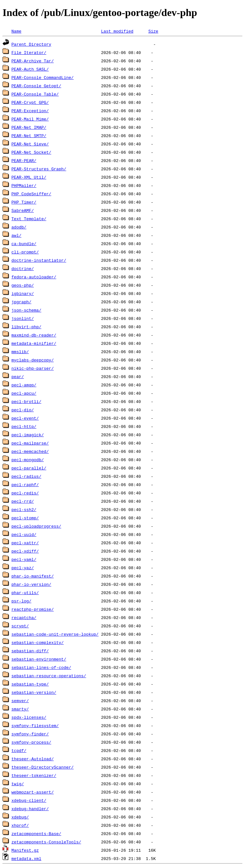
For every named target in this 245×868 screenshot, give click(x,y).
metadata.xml (26, 858)
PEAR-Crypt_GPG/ (30, 102)
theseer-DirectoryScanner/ (43, 767)
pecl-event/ (25, 418)
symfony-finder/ (30, 734)
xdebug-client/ (29, 800)
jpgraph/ (21, 302)
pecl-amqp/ (24, 385)
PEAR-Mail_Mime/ (30, 119)
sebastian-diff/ (30, 651)
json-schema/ (26, 310)
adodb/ (19, 227)
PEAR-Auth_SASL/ (30, 69)
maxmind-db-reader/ (34, 335)
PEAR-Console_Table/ (35, 94)
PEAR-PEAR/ (24, 160)
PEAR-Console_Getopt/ (36, 86)
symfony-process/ (31, 742)
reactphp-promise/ (33, 609)
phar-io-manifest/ (33, 576)
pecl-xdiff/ (25, 551)
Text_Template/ (29, 219)
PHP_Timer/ (24, 202)
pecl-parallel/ (29, 468)
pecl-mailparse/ (30, 443)
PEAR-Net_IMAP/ (29, 127)
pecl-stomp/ (25, 518)
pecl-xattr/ (25, 543)
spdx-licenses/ (29, 717)
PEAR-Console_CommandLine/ (43, 77)
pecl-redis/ (25, 493)
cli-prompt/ (25, 252)
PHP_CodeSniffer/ (31, 194)
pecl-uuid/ (24, 534)
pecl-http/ (24, 426)
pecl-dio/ (23, 410)
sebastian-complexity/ (38, 642)
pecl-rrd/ (23, 501)
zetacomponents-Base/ (36, 833)
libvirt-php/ (26, 327)
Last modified (117, 31)
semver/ (20, 701)
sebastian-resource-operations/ (49, 676)
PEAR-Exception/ (30, 111)
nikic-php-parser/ (33, 368)
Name (16, 31)
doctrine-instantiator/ (39, 260)
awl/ (16, 235)
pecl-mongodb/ (28, 460)
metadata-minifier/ (34, 343)
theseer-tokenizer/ (34, 775)
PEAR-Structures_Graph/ (39, 169)
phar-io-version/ (31, 584)
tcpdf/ (19, 750)
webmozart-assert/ (33, 792)
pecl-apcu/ (24, 393)
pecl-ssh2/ (24, 509)
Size (153, 31)
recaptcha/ (24, 617)
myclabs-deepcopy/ (33, 360)
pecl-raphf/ (25, 484)
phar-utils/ (25, 593)
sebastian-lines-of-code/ (41, 667)
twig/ (18, 784)
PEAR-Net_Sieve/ (30, 144)
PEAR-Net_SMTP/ (29, 136)
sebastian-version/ (34, 692)
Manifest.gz (25, 850)
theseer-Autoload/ (33, 759)
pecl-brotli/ (26, 401)
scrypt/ (20, 626)
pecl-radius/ (26, 476)
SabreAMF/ (23, 210)
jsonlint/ (23, 318)
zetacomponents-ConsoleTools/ (46, 842)
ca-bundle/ (24, 244)
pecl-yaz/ (23, 568)
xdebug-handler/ (30, 809)
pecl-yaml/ (24, 559)
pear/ (18, 376)
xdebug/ (20, 817)
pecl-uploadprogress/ (36, 526)
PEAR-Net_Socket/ (31, 152)
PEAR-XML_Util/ (29, 177)
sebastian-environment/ (39, 659)
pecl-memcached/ (30, 451)
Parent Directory (31, 44)
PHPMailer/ (24, 185)
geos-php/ (23, 285)
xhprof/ (20, 825)
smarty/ (20, 709)
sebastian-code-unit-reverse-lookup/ (55, 634)
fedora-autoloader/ (34, 277)
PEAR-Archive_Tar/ (33, 61)
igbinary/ (23, 293)
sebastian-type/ (30, 684)
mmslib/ (20, 352)
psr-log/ (21, 601)
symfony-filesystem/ (35, 725)
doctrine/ (23, 268)
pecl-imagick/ (28, 435)
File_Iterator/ (29, 52)
